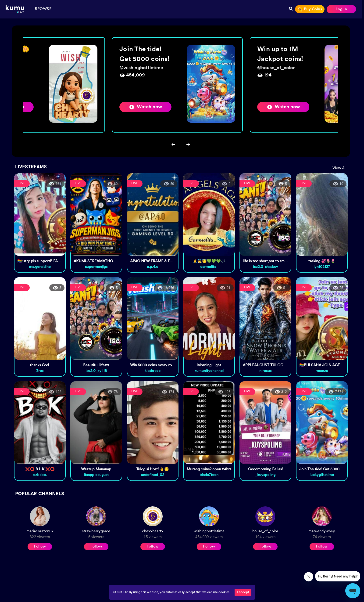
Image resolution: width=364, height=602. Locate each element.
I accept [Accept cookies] (243, 592)
